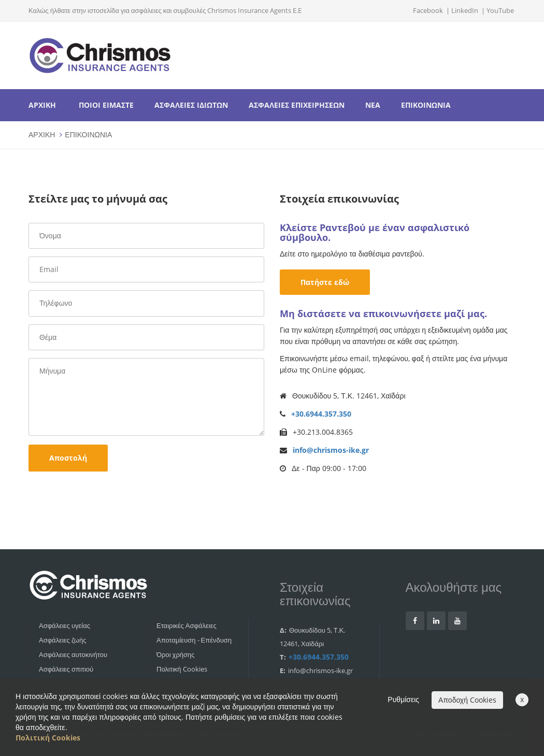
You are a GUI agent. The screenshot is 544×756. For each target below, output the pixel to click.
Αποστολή (68, 458)
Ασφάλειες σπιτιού (66, 669)
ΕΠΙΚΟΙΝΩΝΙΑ (426, 105)
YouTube (500, 10)
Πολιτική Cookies (182, 669)
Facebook (428, 10)
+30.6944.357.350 (321, 414)
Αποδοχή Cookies (467, 700)
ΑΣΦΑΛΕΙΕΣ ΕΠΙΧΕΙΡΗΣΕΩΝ (297, 105)
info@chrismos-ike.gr (331, 450)
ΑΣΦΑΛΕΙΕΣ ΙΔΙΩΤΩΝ (191, 105)
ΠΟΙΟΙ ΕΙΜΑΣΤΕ (106, 105)
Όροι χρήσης (176, 654)
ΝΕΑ (373, 105)
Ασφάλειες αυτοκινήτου (73, 654)
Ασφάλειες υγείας (65, 625)
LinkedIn (465, 10)
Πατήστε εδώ (325, 282)
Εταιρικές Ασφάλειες (187, 625)
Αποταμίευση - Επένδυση (194, 640)
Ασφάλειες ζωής (62, 640)
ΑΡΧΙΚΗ (42, 105)
